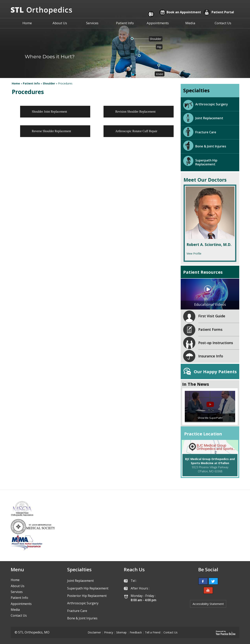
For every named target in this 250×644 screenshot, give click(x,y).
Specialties (196, 90)
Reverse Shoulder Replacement (51, 131)
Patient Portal (223, 12)
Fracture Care (206, 132)
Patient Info (125, 23)
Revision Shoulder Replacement (135, 112)
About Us (60, 23)
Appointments (158, 23)
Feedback (136, 632)
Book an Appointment (184, 12)
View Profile (194, 253)
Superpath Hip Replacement (206, 162)
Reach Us (134, 569)
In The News (196, 384)
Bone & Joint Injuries (211, 146)
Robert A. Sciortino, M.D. (209, 245)
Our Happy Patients (215, 371)
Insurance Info (211, 356)
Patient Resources (203, 272)
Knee (160, 74)
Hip (159, 47)
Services (92, 23)
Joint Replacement (209, 118)
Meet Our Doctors (205, 180)
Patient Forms (210, 329)
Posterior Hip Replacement (87, 596)
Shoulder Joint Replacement (49, 112)
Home (27, 23)
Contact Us (223, 23)
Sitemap (121, 632)
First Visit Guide (212, 316)
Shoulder (156, 39)
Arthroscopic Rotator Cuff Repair (136, 131)
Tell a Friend (153, 632)
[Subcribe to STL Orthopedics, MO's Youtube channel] (208, 590)
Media (190, 23)
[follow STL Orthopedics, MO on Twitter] (213, 581)
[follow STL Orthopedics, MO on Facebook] (203, 581)
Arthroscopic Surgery (212, 104)
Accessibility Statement (208, 604)
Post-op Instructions (216, 343)
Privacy (109, 632)
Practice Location (203, 434)
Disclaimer (94, 632)
